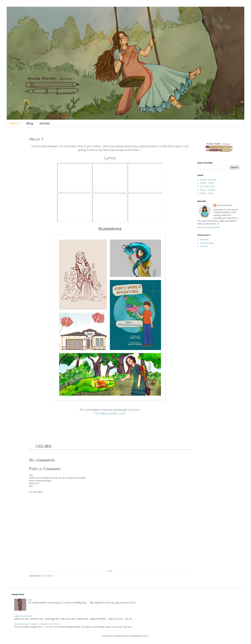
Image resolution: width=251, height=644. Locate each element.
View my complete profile (209, 227)
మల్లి (30, 600)
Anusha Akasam (224, 205)
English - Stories (207, 183)
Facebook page (207, 243)
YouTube (204, 246)
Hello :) (15, 123)
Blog (30, 123)
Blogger (145, 636)
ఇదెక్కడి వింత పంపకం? (23, 616)
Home (110, 571)
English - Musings (208, 180)
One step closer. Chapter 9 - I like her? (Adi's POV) (37, 624)
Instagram (204, 240)
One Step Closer (207, 186)
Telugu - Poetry (207, 193)
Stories (45, 123)
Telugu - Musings (208, 190)
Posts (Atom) (47, 576)
